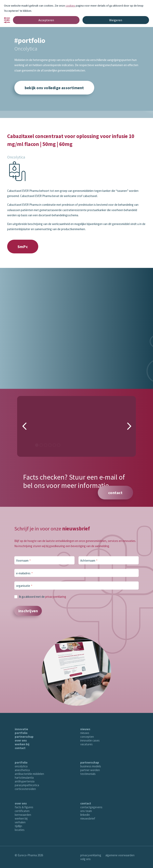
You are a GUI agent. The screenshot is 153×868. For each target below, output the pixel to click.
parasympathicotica (27, 785)
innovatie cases (90, 740)
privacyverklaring (56, 597)
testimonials (88, 774)
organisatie (24, 586)
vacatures (86, 744)
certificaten (22, 811)
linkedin (85, 815)
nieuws (85, 729)
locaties (20, 830)
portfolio (21, 733)
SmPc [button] (23, 247)
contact (20, 748)
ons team (86, 811)
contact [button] (115, 493)
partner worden (90, 770)
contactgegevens (91, 807)
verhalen (20, 822)
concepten (87, 737)
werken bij (22, 744)
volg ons (85, 859)
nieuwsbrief (88, 818)
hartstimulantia (24, 778)
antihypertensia (25, 781)
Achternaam (89, 560)
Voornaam (23, 560)
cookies (70, 6)
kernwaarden (23, 815)
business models (91, 766)
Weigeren (116, 20)
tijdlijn (18, 826)
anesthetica (22, 770)
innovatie (21, 729)
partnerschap (24, 737)
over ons (21, 740)
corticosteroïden (25, 789)
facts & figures (24, 807)
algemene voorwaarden (120, 855)
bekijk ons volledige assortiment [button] (54, 88)
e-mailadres (24, 573)
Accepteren (46, 20)
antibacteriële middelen (29, 774)
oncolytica (21, 766)
